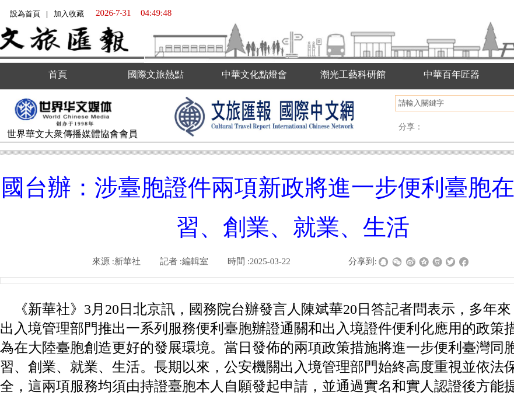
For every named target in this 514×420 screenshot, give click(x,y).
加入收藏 (69, 14)
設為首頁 (25, 14)
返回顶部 (489, 362)
